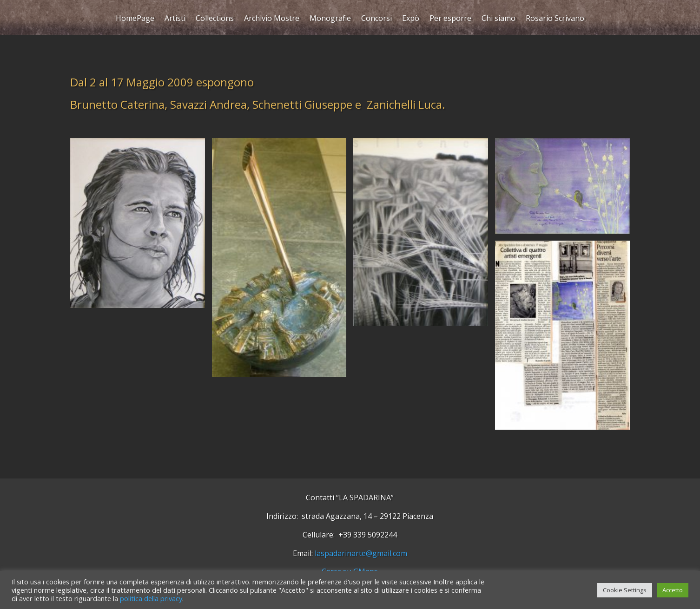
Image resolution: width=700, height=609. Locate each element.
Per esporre (450, 19)
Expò (411, 19)
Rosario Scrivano (555, 19)
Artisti (175, 19)
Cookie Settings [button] (625, 590)
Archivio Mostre (272, 19)
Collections (215, 19)
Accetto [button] (673, 590)
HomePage (135, 19)
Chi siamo (499, 19)
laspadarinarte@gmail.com (361, 553)
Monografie (330, 19)
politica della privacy (151, 598)
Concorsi (376, 19)
